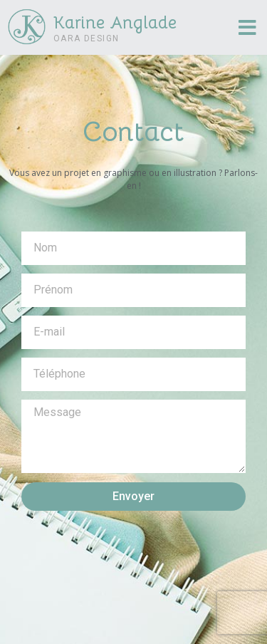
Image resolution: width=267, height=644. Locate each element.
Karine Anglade (115, 23)
